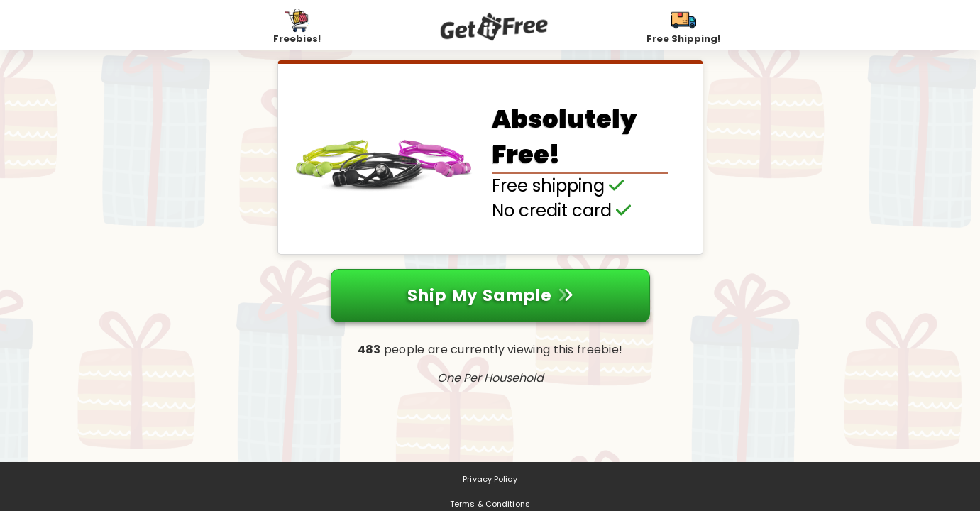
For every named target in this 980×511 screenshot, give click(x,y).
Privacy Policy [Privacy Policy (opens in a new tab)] (490, 479)
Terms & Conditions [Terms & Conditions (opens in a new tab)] (490, 504)
